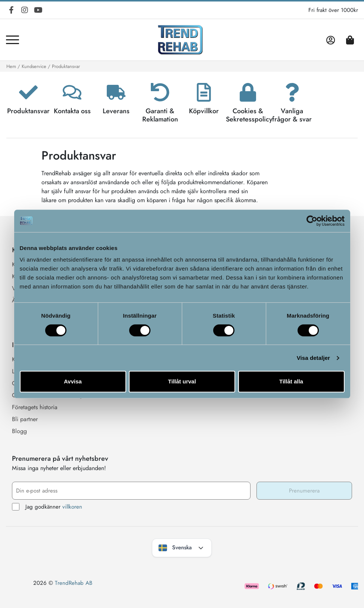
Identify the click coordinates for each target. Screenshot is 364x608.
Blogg (19, 431)
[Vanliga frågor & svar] (292, 92)
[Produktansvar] (28, 92)
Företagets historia (35, 407)
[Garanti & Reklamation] (160, 92)
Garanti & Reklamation (160, 115)
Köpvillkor (204, 111)
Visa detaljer (313, 358)
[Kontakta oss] (72, 92)
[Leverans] (116, 92)
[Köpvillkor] (204, 92)
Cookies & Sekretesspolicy (249, 115)
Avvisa (73, 381)
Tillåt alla (291, 381)
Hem (11, 66)
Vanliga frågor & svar (292, 115)
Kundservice (34, 66)
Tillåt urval (182, 381)
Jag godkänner (47, 507)
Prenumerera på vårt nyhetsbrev (60, 459)
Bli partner (25, 419)
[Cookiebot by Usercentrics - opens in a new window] (312, 221)
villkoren (72, 507)
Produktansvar (28, 111)
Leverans (116, 111)
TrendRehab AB (74, 583)
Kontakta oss (72, 111)
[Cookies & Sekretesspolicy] (248, 92)
